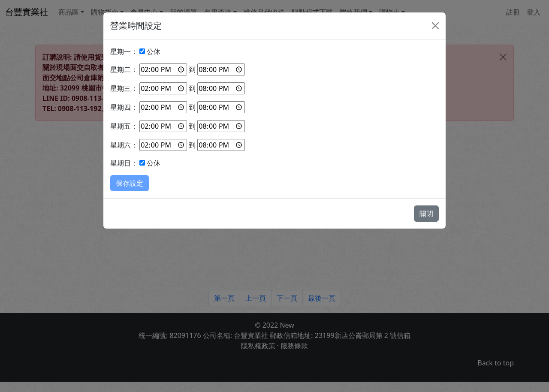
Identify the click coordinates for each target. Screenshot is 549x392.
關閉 (426, 214)
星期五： (124, 126)
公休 (154, 51)
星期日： (124, 163)
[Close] (435, 26)
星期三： (124, 88)
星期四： (124, 107)
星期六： (124, 145)
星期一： (124, 51)
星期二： (124, 69)
